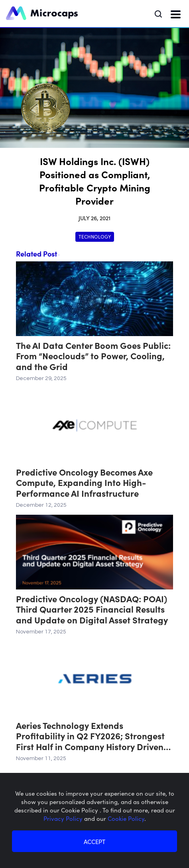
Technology (95, 236)
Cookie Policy (126, 818)
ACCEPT (94, 841)
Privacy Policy (64, 818)
